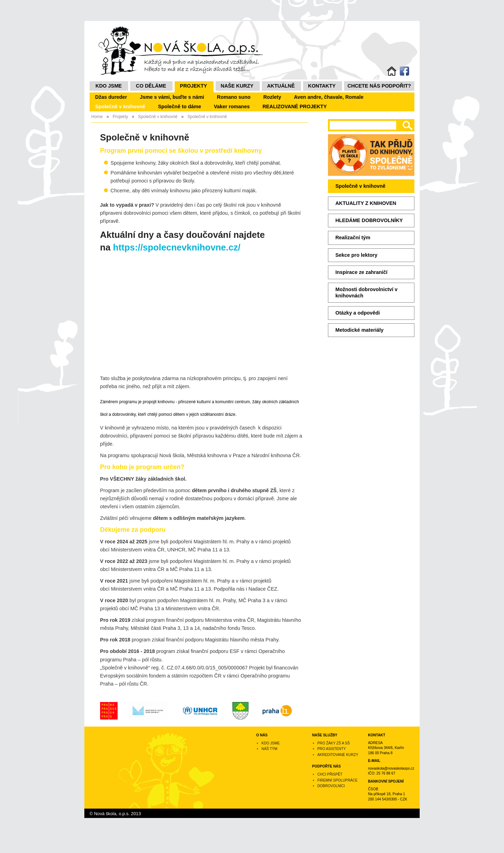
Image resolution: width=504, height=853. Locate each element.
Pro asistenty (332, 749)
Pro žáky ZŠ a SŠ (334, 743)
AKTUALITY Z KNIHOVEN (366, 203)
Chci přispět (330, 774)
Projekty (194, 86)
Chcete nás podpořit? (379, 86)
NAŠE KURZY (237, 86)
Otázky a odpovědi (358, 313)
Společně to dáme (179, 106)
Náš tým (269, 749)
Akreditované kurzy (338, 755)
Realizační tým (353, 238)
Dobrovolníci (331, 786)
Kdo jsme (109, 86)
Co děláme (151, 86)
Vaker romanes (232, 106)
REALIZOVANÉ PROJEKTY (295, 106)
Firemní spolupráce (338, 780)
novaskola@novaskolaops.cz (391, 768)
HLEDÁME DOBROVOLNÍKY (369, 220)
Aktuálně (281, 86)
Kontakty (322, 86)
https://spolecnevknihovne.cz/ (177, 247)
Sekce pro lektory (356, 255)
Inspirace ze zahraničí (361, 272)
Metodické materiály (359, 330)
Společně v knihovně (120, 106)
